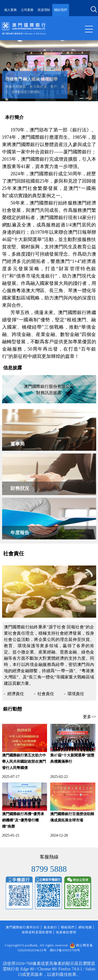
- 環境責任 (74, 694)
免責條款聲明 (66, 932)
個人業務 (10, 10)
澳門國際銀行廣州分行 (23, 927)
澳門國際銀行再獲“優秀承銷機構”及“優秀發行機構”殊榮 (23, 820)
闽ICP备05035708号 (65, 950)
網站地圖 (85, 927)
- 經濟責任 (14, 694)
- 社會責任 (44, 694)
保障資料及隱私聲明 (37, 932)
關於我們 (61, 10)
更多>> (89, 717)
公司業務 (27, 10)
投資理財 (44, 10)
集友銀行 (50, 927)
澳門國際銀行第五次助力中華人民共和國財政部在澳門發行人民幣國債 (24, 761)
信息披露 (13, 368)
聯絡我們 (68, 927)
